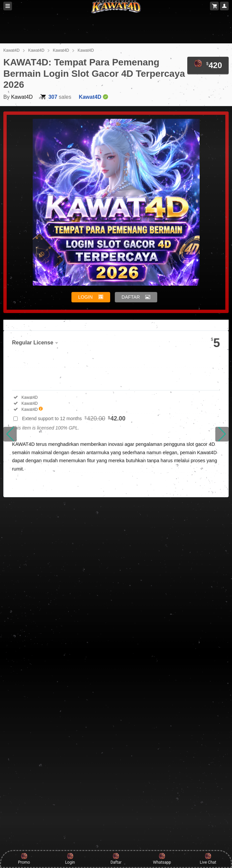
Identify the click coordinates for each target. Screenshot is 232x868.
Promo (24, 859)
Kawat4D (12, 50)
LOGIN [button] (85, 297)
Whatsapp (162, 859)
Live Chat (208, 859)
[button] (10, 434)
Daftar (116, 859)
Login (70, 859)
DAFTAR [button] (131, 297)
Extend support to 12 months (74, 418)
